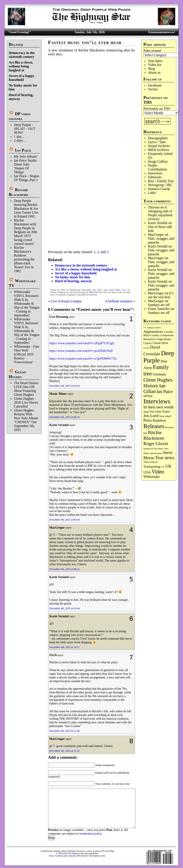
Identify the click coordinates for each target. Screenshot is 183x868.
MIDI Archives (158, 150)
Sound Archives (159, 146)
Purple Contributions (157, 167)
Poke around (152, 51)
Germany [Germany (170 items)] (160, 374)
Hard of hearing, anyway (74, 281)
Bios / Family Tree (161, 181)
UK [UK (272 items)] (168, 466)
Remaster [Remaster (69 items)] (170, 427)
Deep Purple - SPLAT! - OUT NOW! (24, 129)
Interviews (155, 173)
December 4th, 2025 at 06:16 (65, 417)
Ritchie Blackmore (19, 192)
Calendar (59, 856)
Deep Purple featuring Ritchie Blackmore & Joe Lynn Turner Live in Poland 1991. (26, 209)
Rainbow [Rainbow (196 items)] (160, 420)
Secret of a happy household (21, 78)
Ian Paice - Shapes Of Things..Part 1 (27, 178)
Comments (72, 856)
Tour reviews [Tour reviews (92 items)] (151, 462)
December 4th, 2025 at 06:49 (65, 520)
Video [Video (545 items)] (158, 472)
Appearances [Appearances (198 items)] (153, 331)
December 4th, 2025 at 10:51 (65, 647)
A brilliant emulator (119, 301)
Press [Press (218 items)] (147, 420)
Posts (51, 856)
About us (154, 73)
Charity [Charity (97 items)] (148, 343)
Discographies (158, 138)
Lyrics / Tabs (157, 142)
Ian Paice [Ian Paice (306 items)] (165, 391)
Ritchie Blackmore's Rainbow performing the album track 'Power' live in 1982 (24, 259)
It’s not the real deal (161, 295)
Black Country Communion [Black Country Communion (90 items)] (158, 335)
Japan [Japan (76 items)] (146, 412)
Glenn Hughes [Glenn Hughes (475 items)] (158, 380)
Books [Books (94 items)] (168, 339)
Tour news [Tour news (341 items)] (165, 458)
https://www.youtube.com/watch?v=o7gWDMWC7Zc (83, 359)
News (118, 290)
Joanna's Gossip (159, 189)
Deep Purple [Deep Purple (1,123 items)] (159, 357)
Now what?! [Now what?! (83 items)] (165, 416)
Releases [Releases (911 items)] (154, 426)
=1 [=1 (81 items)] (145, 328)
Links (152, 193)
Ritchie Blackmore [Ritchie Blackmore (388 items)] (154, 435)
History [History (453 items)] (151, 386)
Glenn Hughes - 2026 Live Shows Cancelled (26, 402)
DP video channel (20, 116)
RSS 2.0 (94, 292)
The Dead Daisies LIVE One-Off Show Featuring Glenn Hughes (26, 389)
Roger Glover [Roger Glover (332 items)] (156, 444)
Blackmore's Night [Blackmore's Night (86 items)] (153, 339)
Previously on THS (157, 109)
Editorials (155, 177)
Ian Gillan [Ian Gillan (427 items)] (154, 389)
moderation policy (90, 834)
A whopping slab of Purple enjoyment (160, 213)
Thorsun (154, 207)
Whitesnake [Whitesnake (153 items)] (151, 477)
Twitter (153, 89)
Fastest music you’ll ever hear (85, 42)
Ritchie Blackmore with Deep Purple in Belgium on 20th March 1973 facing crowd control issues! (26, 232)
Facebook (155, 85)
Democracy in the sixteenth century (22, 55)
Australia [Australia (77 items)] (168, 332)
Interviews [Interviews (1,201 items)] (157, 401)
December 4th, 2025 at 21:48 (65, 731)
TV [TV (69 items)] (163, 467)
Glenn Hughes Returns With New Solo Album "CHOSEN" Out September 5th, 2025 (26, 420)
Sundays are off (159, 305)
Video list (155, 65)
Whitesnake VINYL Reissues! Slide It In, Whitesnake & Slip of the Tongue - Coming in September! (27, 304)
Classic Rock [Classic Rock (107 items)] (160, 343)
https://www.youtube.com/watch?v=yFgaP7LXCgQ (82, 343)
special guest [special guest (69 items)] (156, 453)
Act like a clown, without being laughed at (21, 66)
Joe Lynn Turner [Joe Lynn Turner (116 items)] (160, 411)
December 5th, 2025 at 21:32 (65, 751)
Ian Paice (23, 150)
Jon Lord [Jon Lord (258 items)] (151, 416)
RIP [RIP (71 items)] (145, 433)
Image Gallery (158, 161)
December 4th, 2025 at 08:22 (65, 569)
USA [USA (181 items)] (147, 472)
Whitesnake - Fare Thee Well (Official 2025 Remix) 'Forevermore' (27, 354)
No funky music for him (73, 277)
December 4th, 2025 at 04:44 (65, 386)
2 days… (20, 140)
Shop (151, 69)
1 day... (19, 137)
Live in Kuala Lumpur (66, 301)
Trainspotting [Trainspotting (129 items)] (152, 467)
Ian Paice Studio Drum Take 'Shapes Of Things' (25, 166)
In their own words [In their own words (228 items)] (159, 407)
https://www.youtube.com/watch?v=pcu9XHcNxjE (81, 351)
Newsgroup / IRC (160, 185)
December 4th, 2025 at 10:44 (65, 608)
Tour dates (155, 61)
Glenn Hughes (17, 374)
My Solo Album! (26, 156)
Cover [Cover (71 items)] (146, 348)
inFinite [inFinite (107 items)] (148, 396)
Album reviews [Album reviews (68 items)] (154, 328)
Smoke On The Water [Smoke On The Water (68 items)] (153, 449)
